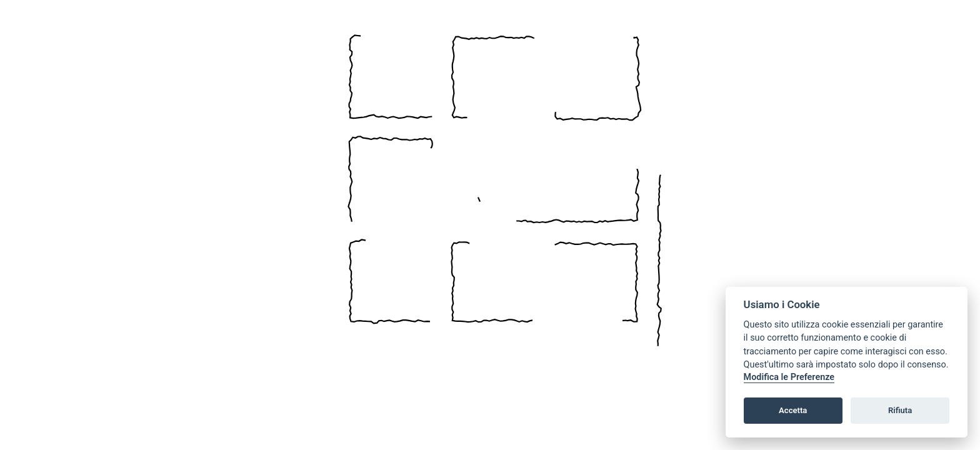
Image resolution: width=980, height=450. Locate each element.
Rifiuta (900, 410)
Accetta (793, 410)
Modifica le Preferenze (789, 377)
